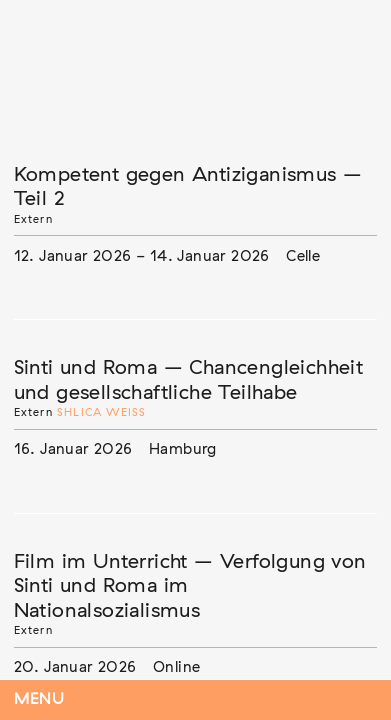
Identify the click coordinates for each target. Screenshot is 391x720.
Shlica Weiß (101, 412)
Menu (39, 699)
